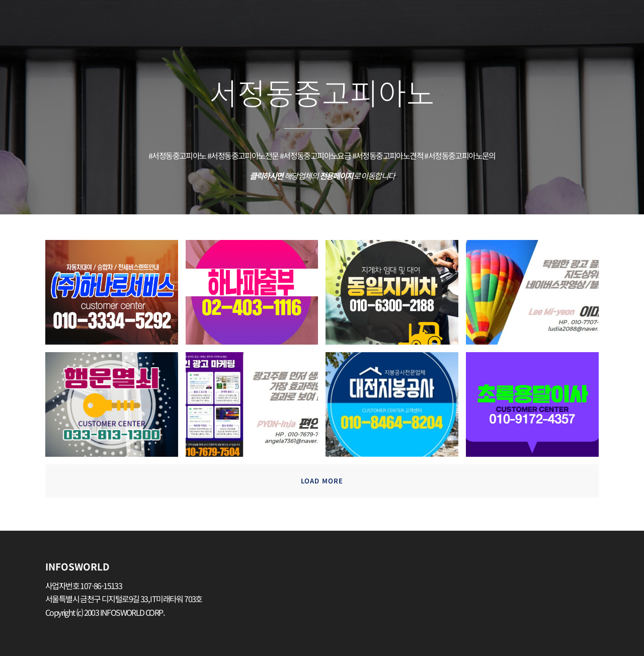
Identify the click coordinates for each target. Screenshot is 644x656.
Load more (322, 481)
